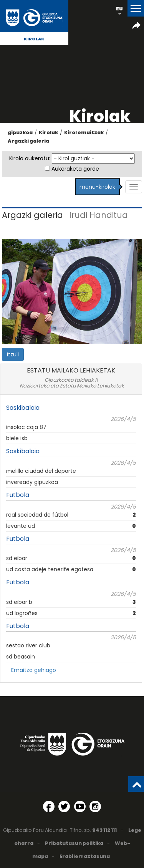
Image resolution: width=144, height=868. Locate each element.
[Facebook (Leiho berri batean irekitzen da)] (49, 806)
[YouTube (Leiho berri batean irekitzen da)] (80, 806)
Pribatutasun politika (74, 843)
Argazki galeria (28, 141)
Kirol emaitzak (84, 132)
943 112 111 (104, 830)
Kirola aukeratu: (30, 158)
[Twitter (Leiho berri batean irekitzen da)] (64, 806)
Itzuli (13, 354)
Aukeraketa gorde (75, 169)
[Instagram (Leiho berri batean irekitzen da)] (95, 806)
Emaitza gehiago (34, 670)
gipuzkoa (20, 132)
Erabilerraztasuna (85, 856)
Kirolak (34, 39)
